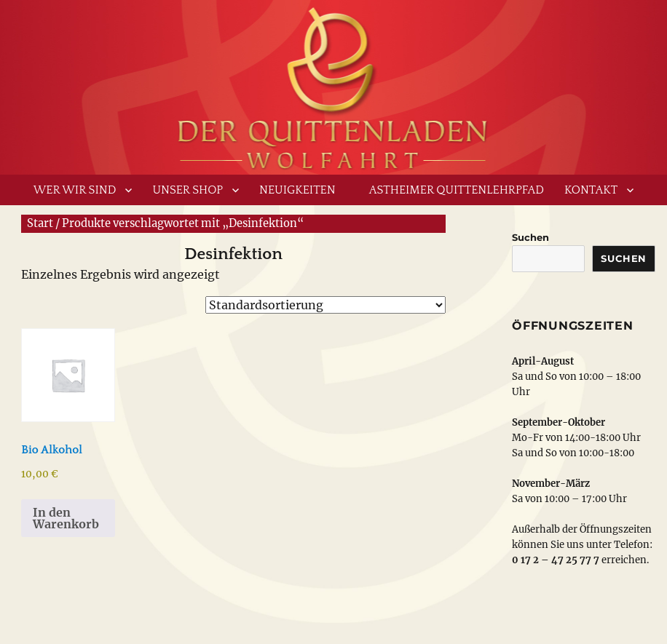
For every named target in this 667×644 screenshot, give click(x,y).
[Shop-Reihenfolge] (325, 305)
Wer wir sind (75, 190)
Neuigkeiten (297, 190)
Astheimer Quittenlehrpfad (457, 190)
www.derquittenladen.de (333, 84)
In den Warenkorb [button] (66, 518)
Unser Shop (188, 190)
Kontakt (591, 190)
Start (40, 223)
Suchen (530, 237)
